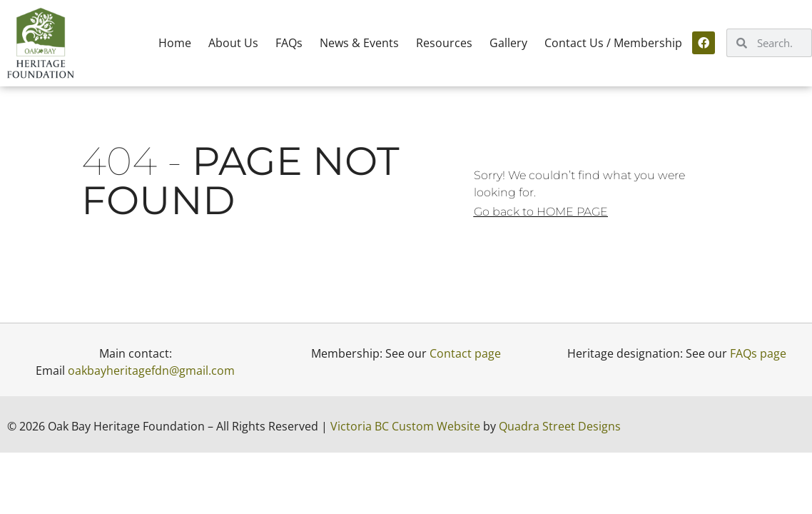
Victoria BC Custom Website (405, 426)
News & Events (359, 43)
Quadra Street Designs (560, 426)
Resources (444, 43)
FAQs (289, 43)
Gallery (508, 43)
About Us (233, 43)
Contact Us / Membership (613, 43)
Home (175, 43)
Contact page (465, 353)
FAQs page (758, 353)
